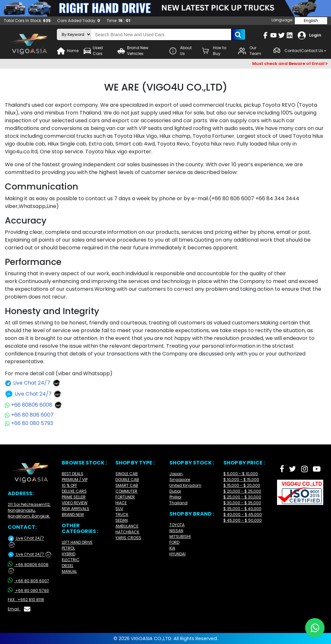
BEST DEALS (73, 474)
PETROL (68, 548)
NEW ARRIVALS (75, 509)
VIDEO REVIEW (75, 503)
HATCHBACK (127, 532)
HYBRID (69, 554)
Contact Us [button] (312, 51)
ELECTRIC (71, 560)
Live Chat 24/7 (33, 383)
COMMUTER (126, 491)
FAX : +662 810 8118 (26, 600)
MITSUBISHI (180, 536)
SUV (119, 509)
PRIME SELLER (74, 497)
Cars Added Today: (79, 21)
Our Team (250, 51)
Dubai (175, 491)
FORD (174, 542)
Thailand (178, 503)
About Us (181, 51)
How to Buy (214, 51)
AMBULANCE (127, 526)
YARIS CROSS (128, 538)
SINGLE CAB (127, 474)
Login (310, 35)
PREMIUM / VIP (75, 480)
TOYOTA (177, 525)
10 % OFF (69, 485)
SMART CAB (127, 485)
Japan (176, 474)
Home (68, 51)
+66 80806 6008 (34, 405)
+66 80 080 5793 (29, 423)
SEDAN (122, 520)
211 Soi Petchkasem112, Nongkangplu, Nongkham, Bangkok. (29, 510)
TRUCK (122, 514)
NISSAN (176, 531)
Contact (287, 51)
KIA (172, 548)
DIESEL (68, 566)
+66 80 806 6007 (29, 415)
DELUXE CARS (74, 491)
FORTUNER (125, 497)
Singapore (180, 480)
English (311, 21)
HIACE (121, 503)
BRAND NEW (73, 514)
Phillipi (175, 497)
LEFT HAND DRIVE (77, 542)
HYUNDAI (177, 554)
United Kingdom (185, 485)
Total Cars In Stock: (27, 21)
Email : (19, 609)
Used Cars (93, 51)
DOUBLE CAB (127, 480)
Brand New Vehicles (133, 51)
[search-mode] (74, 34)
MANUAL (69, 571)
